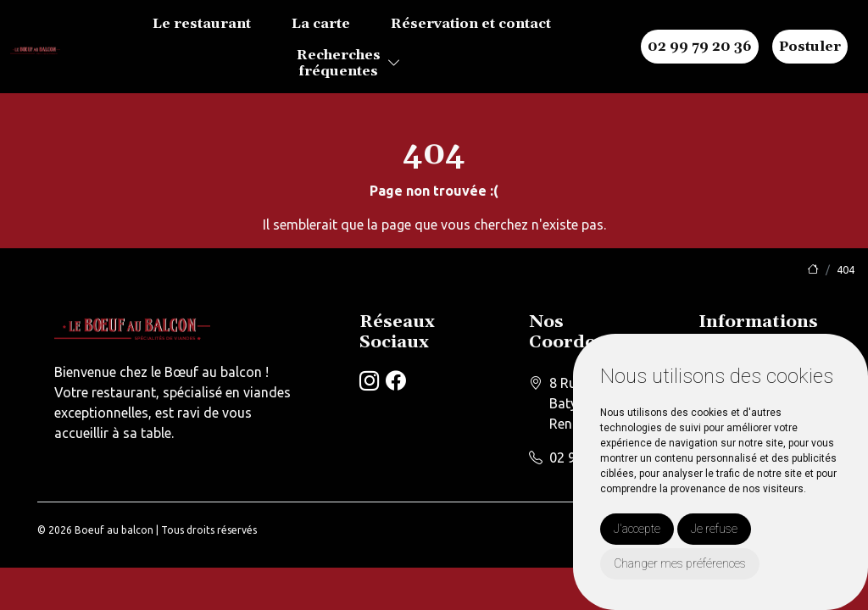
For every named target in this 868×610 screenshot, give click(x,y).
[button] (394, 64)
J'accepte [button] (637, 529)
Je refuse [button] (714, 529)
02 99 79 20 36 (700, 47)
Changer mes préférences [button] (680, 563)
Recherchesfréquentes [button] (339, 63)
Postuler (810, 47)
